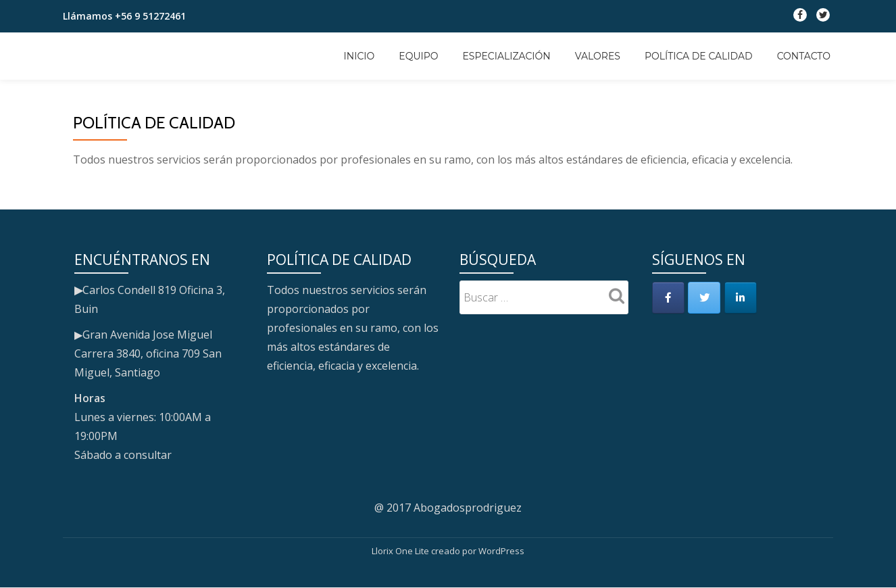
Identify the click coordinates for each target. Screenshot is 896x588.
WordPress (501, 551)
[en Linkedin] (744, 299)
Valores (598, 56)
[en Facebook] (669, 299)
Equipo (418, 56)
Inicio (359, 56)
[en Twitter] (707, 299)
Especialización (507, 56)
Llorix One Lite (401, 551)
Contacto (804, 56)
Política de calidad (699, 56)
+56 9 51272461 (150, 16)
